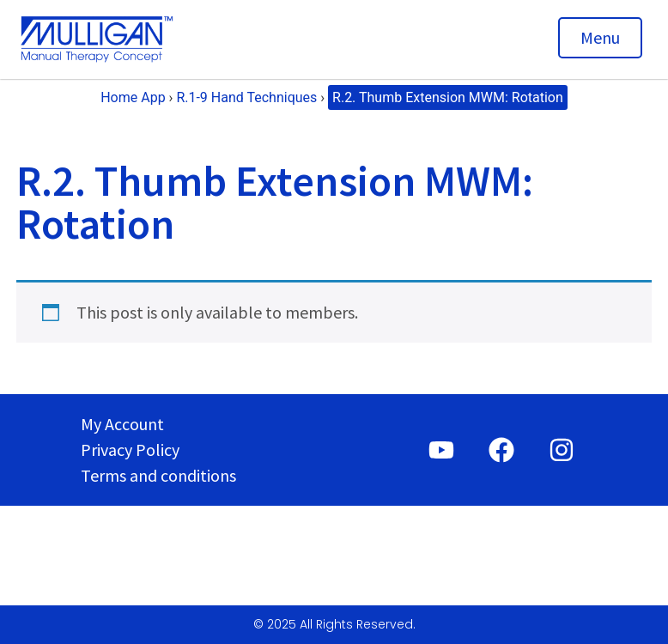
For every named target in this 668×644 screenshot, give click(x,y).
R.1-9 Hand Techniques (246, 97)
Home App (133, 97)
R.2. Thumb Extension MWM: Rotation (448, 97)
